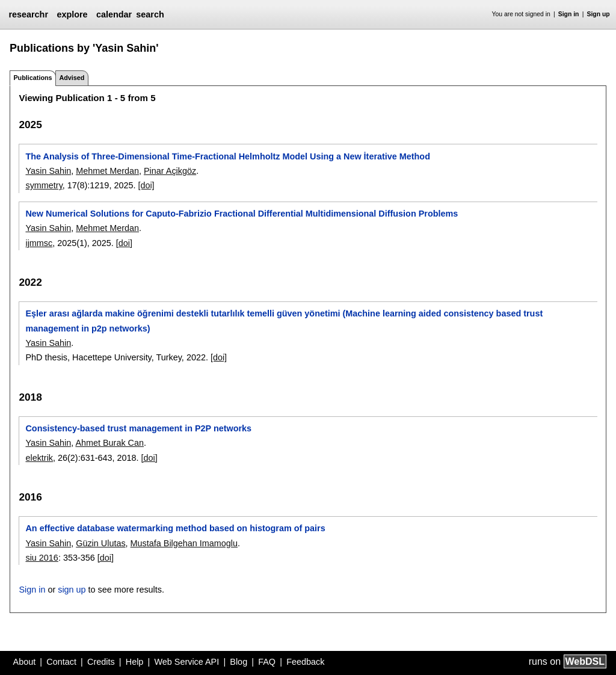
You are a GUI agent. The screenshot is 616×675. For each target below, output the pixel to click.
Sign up (599, 14)
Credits (101, 662)
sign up (72, 590)
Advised (72, 78)
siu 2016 (42, 558)
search (150, 14)
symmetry (44, 185)
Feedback (305, 662)
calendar (114, 14)
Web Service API (186, 662)
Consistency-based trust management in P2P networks (138, 428)
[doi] (146, 185)
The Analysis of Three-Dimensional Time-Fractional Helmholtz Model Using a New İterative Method (227, 156)
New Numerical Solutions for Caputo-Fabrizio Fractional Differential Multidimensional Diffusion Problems (242, 214)
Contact (61, 662)
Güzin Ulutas (100, 543)
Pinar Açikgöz (170, 171)
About (25, 662)
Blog (239, 662)
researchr (28, 14)
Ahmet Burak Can (109, 443)
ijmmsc (39, 243)
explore (72, 14)
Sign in (569, 14)
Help (135, 662)
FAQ (267, 662)
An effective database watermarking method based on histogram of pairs (175, 528)
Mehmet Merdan (107, 171)
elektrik (39, 458)
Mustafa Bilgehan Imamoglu (184, 543)
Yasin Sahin (48, 171)
